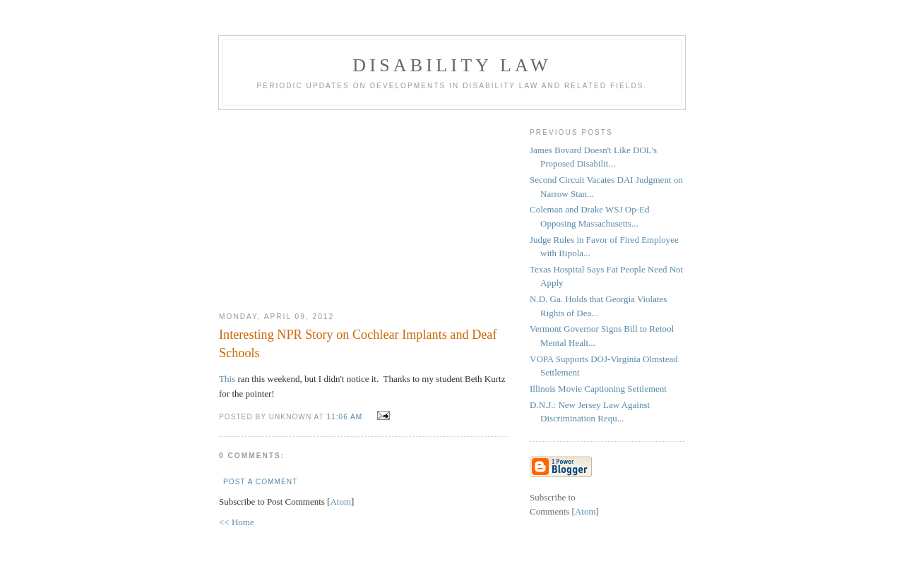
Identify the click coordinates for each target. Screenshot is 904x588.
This (227, 379)
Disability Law (452, 65)
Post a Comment (260, 482)
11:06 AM (346, 417)
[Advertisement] (364, 205)
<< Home (237, 522)
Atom (340, 502)
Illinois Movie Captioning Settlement (598, 389)
